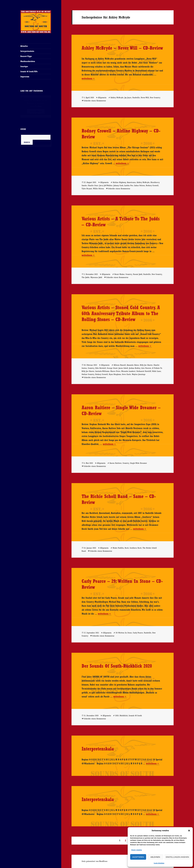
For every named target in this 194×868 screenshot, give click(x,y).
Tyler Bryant (87, 189)
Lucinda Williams (102, 371)
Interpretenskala (27, 51)
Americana (131, 182)
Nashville (136, 98)
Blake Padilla (118, 548)
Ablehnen (155, 857)
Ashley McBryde (117, 98)
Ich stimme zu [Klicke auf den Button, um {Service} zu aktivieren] (36, 111)
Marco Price (115, 371)
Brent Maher (120, 274)
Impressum (25, 77)
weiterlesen (88, 79)
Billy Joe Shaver (146, 365)
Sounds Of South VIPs (29, 71)
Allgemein (102, 98)
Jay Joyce (128, 98)
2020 (117, 716)
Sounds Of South (135, 716)
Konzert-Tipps (26, 56)
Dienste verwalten (137, 850)
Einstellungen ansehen (177, 857)
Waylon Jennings (139, 374)
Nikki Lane (157, 371)
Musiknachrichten (28, 61)
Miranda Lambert (128, 371)
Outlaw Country (88, 374)
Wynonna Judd (96, 277)
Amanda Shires (133, 365)
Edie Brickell (101, 368)
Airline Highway (119, 182)
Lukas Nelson (139, 185)
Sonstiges (24, 66)
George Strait (112, 368)
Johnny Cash (118, 185)
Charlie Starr (93, 185)
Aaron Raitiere (116, 463)
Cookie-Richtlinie (159, 863)
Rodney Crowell (152, 185)
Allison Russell (120, 365)
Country (129, 274)
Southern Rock (136, 548)
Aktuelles (24, 46)
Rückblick (124, 716)
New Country (155, 98)
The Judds (86, 277)
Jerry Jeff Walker (106, 185)
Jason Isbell (123, 368)
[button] (189, 831)
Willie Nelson (98, 189)
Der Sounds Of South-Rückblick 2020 (117, 666)
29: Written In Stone (124, 633)
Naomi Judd (138, 274)
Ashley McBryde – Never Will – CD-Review (122, 48)
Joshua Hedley (135, 368)
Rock (127, 548)
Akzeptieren (138, 857)
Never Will (145, 98)
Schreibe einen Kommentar (95, 101)
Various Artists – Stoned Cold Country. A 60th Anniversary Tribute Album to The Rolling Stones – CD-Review (121, 313)
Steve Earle (126, 374)
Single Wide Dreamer (138, 463)
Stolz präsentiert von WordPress (95, 861)
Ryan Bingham (115, 374)
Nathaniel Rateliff (144, 371)
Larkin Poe (129, 185)
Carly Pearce (138, 633)
